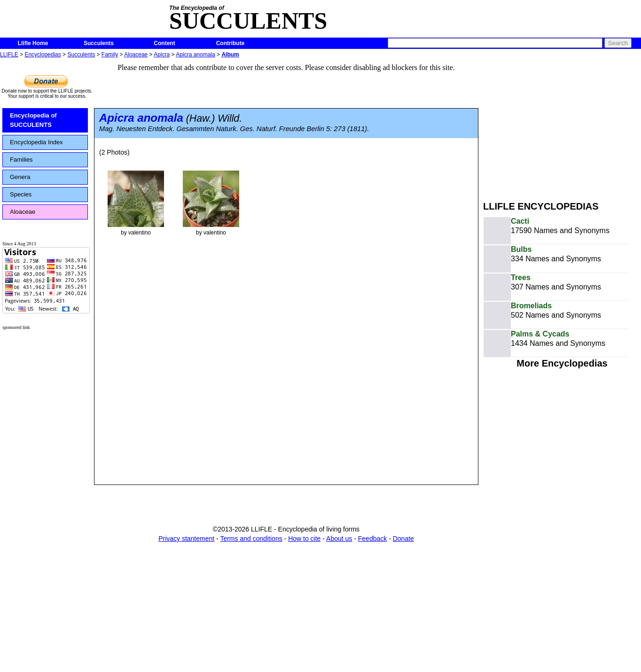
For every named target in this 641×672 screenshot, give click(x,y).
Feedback (372, 539)
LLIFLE (9, 55)
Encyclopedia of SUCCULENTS (33, 120)
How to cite (304, 539)
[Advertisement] (562, 126)
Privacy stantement (186, 539)
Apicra (162, 55)
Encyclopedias (43, 55)
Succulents (99, 43)
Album (230, 55)
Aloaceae (136, 55)
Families (21, 160)
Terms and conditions (251, 539)
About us (339, 539)
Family (110, 55)
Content (164, 43)
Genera (20, 177)
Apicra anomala (195, 55)
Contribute (231, 43)
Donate (403, 539)
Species (21, 194)
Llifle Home (33, 43)
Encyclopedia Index (36, 142)
